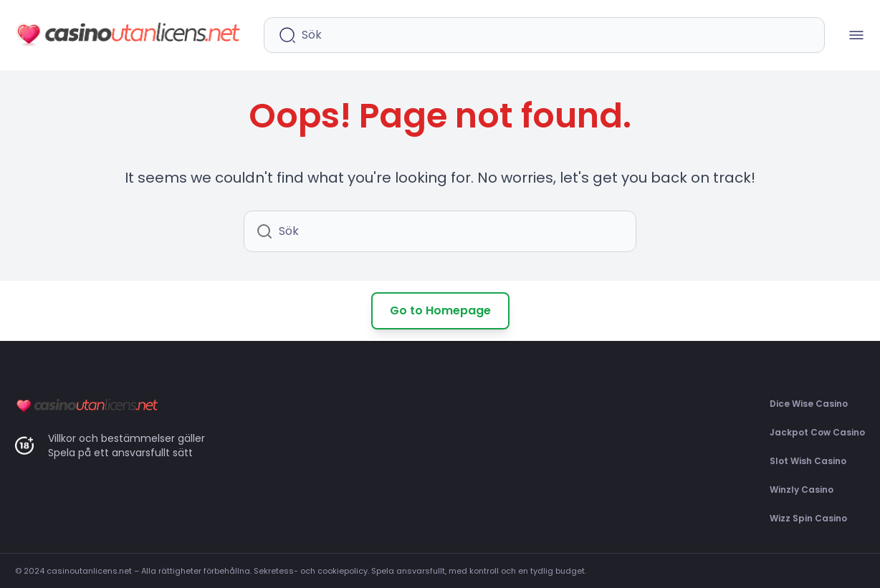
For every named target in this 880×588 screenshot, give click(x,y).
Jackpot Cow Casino (817, 432)
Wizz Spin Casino (808, 518)
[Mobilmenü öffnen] (856, 35)
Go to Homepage (440, 310)
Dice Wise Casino (809, 404)
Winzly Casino (802, 490)
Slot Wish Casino (808, 461)
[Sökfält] (556, 35)
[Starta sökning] (287, 35)
